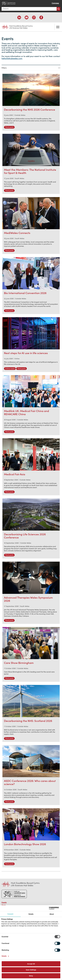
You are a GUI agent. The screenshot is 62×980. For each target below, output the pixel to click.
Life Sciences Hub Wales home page (17, 27)
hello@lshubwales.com (12, 58)
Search (58, 9)
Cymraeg (55, 3)
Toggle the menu (58, 27)
